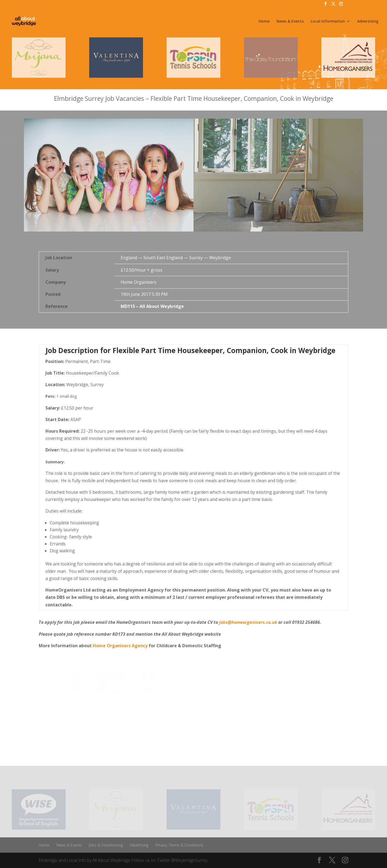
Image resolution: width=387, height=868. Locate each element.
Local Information (328, 22)
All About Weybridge (111, 860)
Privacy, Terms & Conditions (179, 845)
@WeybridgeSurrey (189, 860)
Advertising (368, 22)
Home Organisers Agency (120, 646)
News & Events (290, 22)
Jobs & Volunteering (106, 845)
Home (264, 22)
